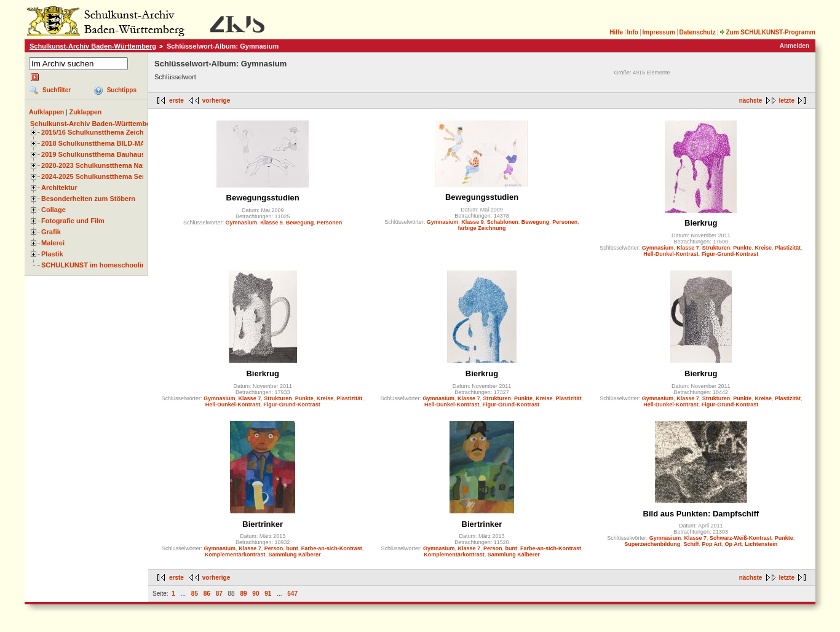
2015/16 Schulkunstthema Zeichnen (98, 132)
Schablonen (503, 222)
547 (292, 594)
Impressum (658, 32)
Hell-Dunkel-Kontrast (671, 254)
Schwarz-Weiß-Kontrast (741, 538)
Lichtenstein (761, 544)
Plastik (52, 254)
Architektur (59, 188)
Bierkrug (701, 223)
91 (268, 594)
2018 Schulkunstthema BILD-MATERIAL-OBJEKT (120, 143)
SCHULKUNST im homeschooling (95, 265)
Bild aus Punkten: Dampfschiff (701, 514)
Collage (53, 210)
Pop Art (711, 544)
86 (207, 594)
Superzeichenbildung (652, 544)
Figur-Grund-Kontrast (730, 254)
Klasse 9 (271, 223)
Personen (329, 223)
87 (219, 594)
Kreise (763, 248)
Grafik (51, 232)
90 (256, 594)
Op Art (734, 544)
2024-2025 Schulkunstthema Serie (96, 176)
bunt (292, 548)
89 (243, 594)
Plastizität (788, 248)
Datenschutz (697, 32)
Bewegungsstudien (263, 198)
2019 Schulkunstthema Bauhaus (93, 154)
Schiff (691, 544)
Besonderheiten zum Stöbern (88, 199)
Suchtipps (122, 90)
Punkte (742, 248)
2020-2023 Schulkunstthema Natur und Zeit (110, 165)
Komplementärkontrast (235, 555)
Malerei (53, 243)
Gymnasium (242, 223)
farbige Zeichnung (481, 228)
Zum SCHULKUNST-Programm (767, 32)
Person (274, 548)
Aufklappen (46, 112)
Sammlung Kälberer (294, 555)
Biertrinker (263, 524)
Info (633, 32)
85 (195, 594)
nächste (751, 101)
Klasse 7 (688, 248)
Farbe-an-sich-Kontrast (332, 548)
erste (176, 101)
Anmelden (794, 46)
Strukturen (716, 248)
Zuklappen (86, 112)
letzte (787, 101)
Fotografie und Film (73, 221)
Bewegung (300, 223)
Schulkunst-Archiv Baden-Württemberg (93, 46)
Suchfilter (57, 90)
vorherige (216, 101)
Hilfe (616, 32)
